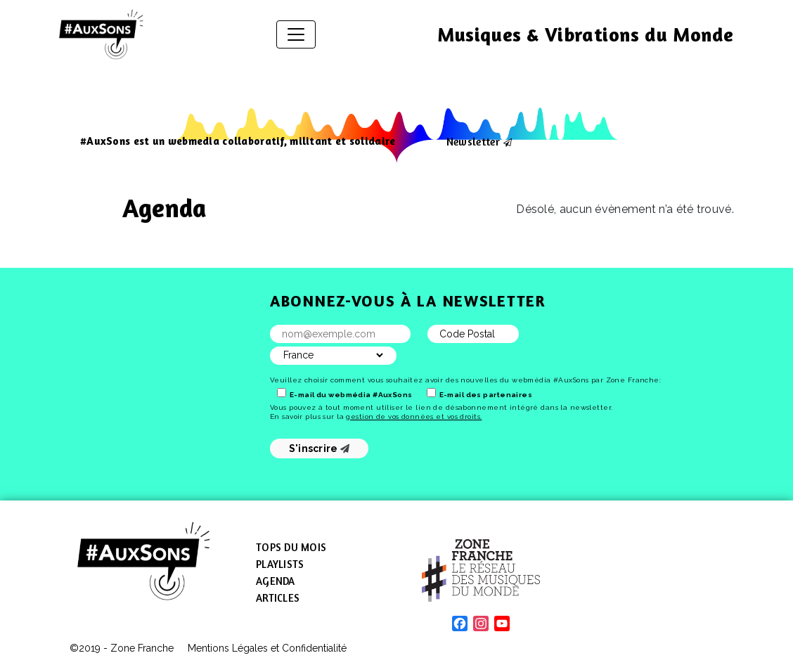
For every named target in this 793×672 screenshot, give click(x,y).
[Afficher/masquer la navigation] (296, 34)
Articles (278, 598)
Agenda (276, 581)
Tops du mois (291, 547)
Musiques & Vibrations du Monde (586, 34)
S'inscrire (320, 448)
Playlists (280, 564)
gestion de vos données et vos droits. (414, 416)
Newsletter (473, 141)
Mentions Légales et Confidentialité (267, 648)
